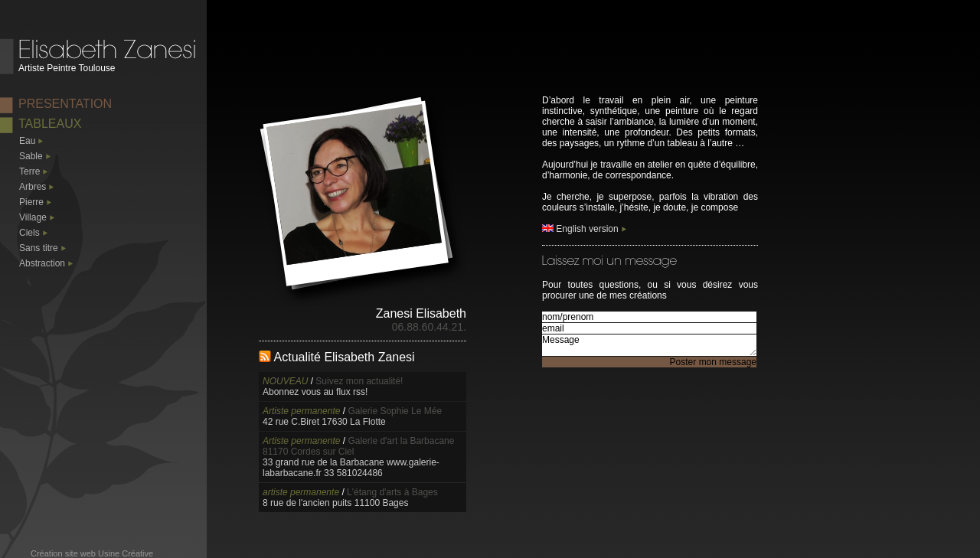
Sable (31, 156)
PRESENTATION (65, 104)
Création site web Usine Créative (92, 553)
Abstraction (42, 263)
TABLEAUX (50, 124)
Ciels (29, 233)
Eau (27, 141)
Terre (29, 171)
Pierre (31, 202)
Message (649, 345)
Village (33, 217)
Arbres (33, 187)
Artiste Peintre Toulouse (67, 68)
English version (580, 229)
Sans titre (39, 248)
